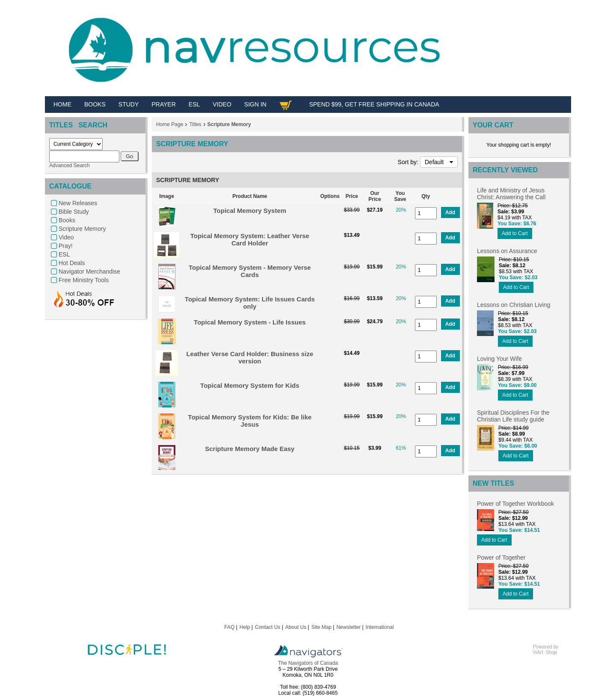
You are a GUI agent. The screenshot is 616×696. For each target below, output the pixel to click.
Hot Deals (72, 263)
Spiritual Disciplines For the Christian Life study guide (513, 416)
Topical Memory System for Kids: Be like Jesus (250, 421)
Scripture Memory (82, 229)
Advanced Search (70, 165)
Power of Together (501, 557)
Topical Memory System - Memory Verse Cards (250, 271)
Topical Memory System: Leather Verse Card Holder (250, 239)
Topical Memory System (250, 211)
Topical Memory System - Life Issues (250, 322)
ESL (64, 254)
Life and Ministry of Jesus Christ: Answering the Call (511, 194)
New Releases (78, 203)
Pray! (66, 246)
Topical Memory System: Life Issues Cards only (250, 303)
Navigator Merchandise (89, 271)
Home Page (170, 124)
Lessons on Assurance (507, 251)
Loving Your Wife (499, 359)
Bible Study (74, 212)
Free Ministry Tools (84, 280)
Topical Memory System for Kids (250, 385)
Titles (195, 124)
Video (66, 237)
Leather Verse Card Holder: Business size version (250, 357)
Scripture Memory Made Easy (250, 449)
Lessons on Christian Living (514, 305)
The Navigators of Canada (308, 663)
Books (67, 220)
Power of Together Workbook (515, 504)
